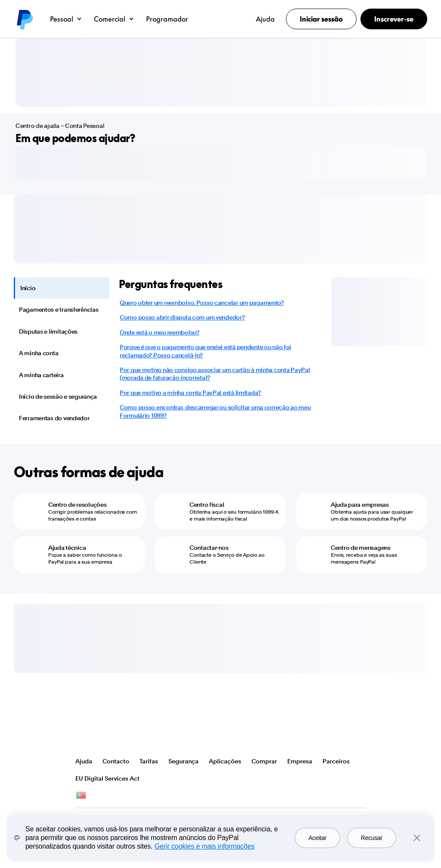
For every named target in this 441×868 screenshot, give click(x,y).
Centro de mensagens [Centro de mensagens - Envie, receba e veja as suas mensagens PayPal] (361, 548)
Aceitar (317, 838)
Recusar (372, 838)
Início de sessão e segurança (58, 397)
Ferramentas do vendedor (54, 418)
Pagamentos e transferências (59, 310)
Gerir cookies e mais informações (205, 846)
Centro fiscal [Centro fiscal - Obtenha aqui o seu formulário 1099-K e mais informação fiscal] (207, 505)
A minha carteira (41, 375)
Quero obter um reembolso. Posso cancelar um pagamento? (202, 303)
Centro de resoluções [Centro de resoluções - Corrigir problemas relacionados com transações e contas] (77, 505)
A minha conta (39, 353)
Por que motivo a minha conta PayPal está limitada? (190, 393)
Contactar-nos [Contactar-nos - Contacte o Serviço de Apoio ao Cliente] (209, 548)
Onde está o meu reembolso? (160, 332)
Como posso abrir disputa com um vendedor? (182, 317)
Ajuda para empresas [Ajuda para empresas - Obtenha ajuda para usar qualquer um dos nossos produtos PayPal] (360, 505)
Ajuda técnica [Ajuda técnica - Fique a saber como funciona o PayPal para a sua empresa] (67, 548)
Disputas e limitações (48, 332)
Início (28, 288)
